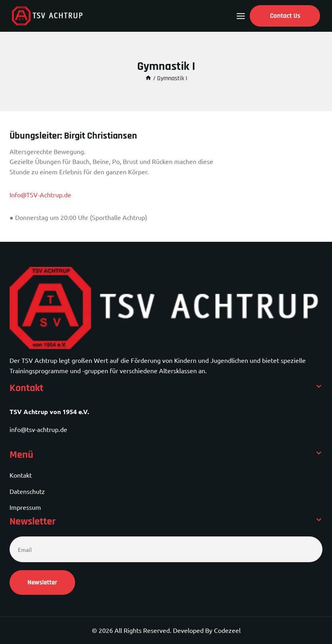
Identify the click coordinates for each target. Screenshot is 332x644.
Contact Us (285, 16)
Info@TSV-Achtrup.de (40, 195)
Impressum (25, 507)
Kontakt (21, 475)
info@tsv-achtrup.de (38, 429)
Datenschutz (27, 491)
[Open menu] (241, 16)
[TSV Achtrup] (48, 16)
